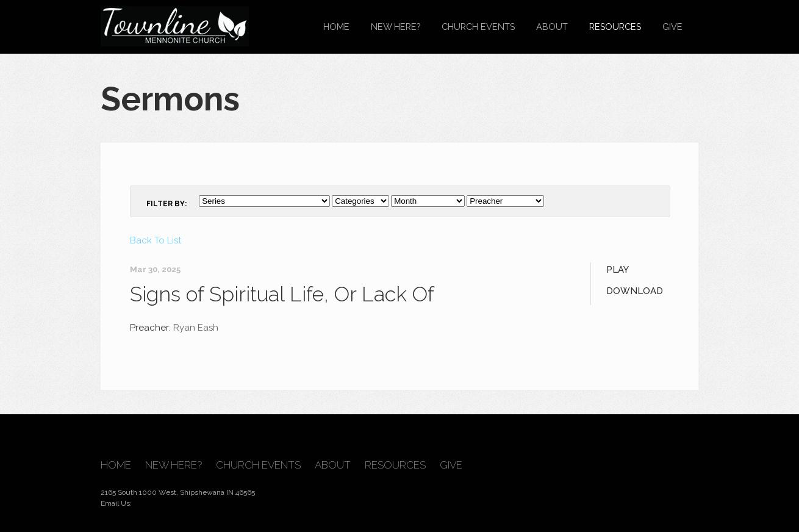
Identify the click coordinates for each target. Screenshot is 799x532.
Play (618, 270)
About (552, 27)
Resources (615, 27)
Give (672, 27)
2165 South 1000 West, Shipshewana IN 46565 (178, 492)
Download (635, 291)
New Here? (396, 27)
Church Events (478, 27)
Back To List (156, 240)
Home (336, 27)
